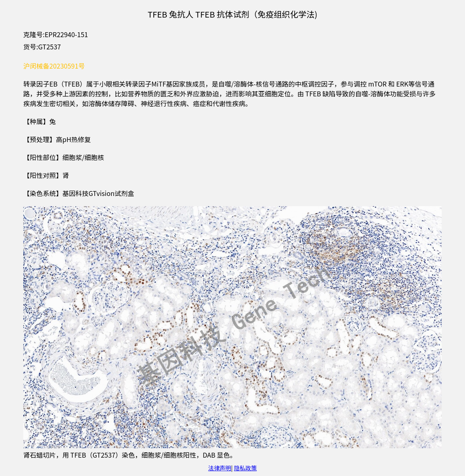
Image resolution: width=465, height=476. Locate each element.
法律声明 (220, 468)
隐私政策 (245, 468)
